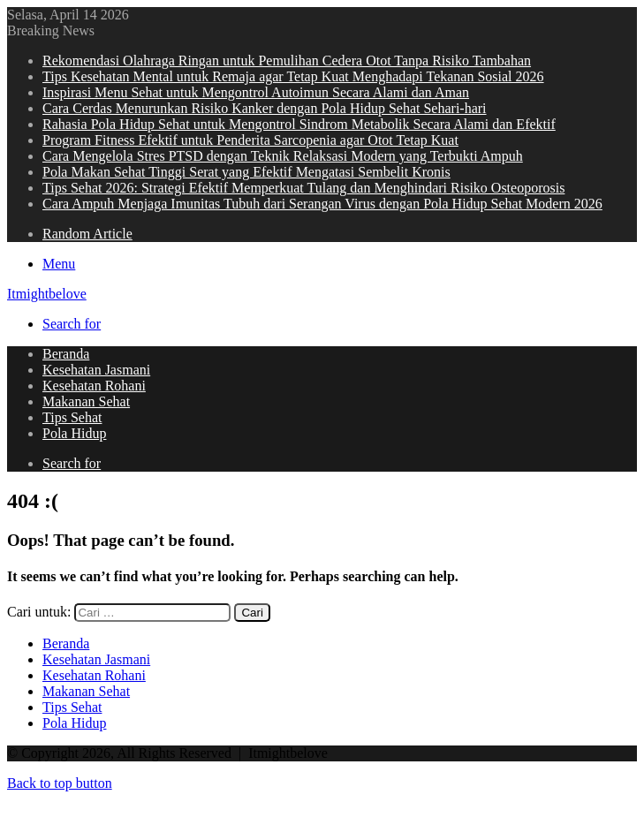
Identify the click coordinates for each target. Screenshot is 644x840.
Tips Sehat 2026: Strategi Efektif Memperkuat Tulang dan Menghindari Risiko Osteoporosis (303, 188)
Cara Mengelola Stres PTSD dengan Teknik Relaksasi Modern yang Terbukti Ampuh (283, 156)
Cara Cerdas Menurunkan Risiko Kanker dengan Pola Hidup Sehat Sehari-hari (265, 108)
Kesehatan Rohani (94, 386)
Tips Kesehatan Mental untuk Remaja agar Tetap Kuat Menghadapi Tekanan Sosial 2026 (293, 76)
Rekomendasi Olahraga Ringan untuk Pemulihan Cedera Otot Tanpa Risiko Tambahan (287, 61)
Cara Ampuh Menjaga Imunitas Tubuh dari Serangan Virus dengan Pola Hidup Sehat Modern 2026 (322, 204)
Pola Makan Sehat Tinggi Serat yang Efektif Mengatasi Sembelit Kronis (246, 172)
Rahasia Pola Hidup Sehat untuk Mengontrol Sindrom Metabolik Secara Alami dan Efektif (299, 124)
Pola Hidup (74, 433)
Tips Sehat (72, 417)
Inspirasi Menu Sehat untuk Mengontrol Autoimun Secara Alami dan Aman (256, 92)
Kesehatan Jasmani (96, 370)
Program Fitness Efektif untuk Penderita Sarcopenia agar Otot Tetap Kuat (250, 140)
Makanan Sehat (86, 401)
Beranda (66, 354)
